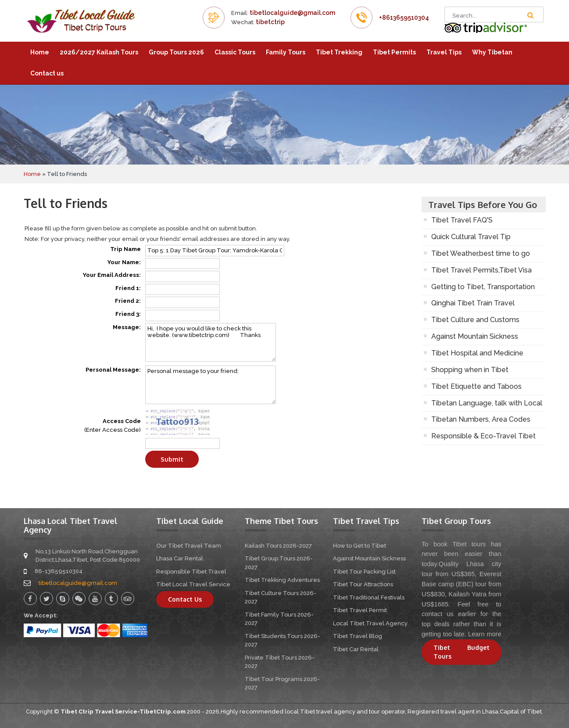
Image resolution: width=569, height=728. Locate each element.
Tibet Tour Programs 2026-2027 (282, 683)
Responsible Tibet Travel (191, 572)
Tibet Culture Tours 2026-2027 (281, 597)
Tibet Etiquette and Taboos (476, 386)
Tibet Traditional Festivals (369, 597)
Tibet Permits (394, 52)
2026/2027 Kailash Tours (99, 52)
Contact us (47, 73)
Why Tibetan (492, 52)
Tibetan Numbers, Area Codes (481, 419)
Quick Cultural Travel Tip (471, 237)
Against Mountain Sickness (475, 336)
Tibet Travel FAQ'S (462, 220)
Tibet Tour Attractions (363, 584)
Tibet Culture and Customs (475, 320)
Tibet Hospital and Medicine (477, 353)
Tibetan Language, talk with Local (487, 403)
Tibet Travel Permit (360, 610)
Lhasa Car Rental (180, 558)
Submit (172, 459)
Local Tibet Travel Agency (370, 623)
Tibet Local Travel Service (193, 584)
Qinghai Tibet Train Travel (473, 303)
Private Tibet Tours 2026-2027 (280, 662)
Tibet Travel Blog (358, 636)
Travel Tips (444, 52)
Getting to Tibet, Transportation (483, 287)
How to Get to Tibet (360, 546)
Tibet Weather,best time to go (481, 253)
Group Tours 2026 (176, 52)
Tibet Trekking (339, 52)
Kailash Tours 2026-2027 (278, 546)
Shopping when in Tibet (470, 370)
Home (40, 52)
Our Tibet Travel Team (189, 546)
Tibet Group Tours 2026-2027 (279, 563)
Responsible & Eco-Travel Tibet (483, 436)
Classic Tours (235, 52)
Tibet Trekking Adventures (282, 580)
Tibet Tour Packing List (364, 572)
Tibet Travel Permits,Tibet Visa (481, 270)
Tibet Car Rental (356, 649)
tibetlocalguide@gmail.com (292, 13)
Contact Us (185, 599)
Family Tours (286, 52)
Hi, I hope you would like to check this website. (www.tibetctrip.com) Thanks (211, 342)
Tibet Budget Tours (462, 652)
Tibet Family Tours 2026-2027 (279, 619)
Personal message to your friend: (211, 385)
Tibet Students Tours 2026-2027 (283, 640)
